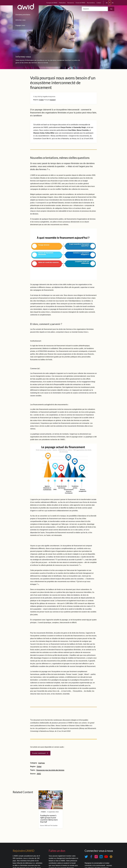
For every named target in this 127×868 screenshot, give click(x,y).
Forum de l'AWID (80, 3)
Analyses (42, 763)
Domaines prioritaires (23, 14)
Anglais (41, 100)
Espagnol (53, 100)
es (113, 3)
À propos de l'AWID (52, 3)
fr (110, 3)
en (107, 3)
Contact (99, 3)
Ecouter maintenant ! (39, 753)
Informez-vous (20, 20)
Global (39, 766)
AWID (39, 774)
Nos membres (91, 3)
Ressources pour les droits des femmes (50, 770)
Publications (62, 3)
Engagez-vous (20, 25)
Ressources (71, 3)
